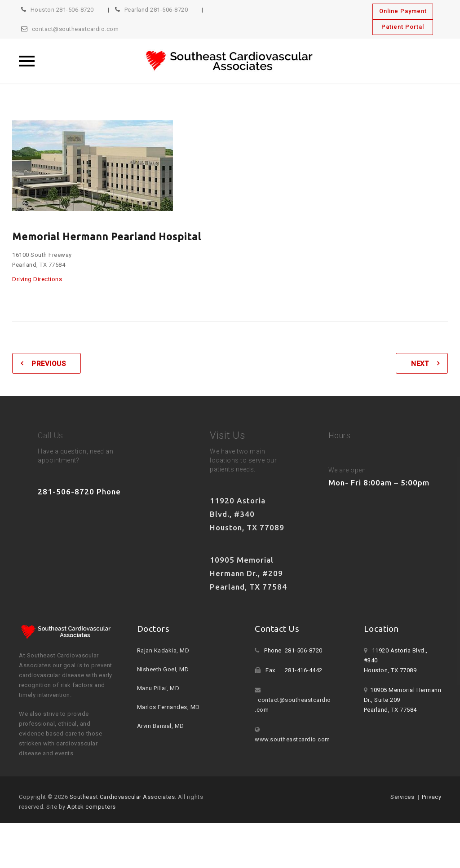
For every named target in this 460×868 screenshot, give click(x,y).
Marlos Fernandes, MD (168, 707)
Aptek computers (91, 807)
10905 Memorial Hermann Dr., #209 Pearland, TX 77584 (248, 573)
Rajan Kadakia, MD (163, 650)
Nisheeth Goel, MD (163, 669)
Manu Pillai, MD (158, 688)
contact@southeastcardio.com (75, 29)
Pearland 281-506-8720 (156, 10)
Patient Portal (403, 27)
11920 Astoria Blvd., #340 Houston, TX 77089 (247, 514)
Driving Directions (37, 279)
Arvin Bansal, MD (161, 726)
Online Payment (403, 11)
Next (420, 364)
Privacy (432, 797)
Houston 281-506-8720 (62, 10)
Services (402, 797)
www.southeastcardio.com (292, 739)
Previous (49, 364)
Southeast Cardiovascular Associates (122, 797)
